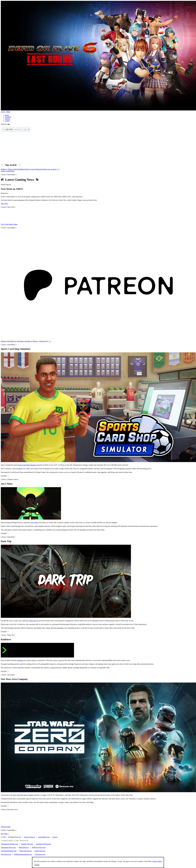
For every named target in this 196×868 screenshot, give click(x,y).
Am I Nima (34, 523)
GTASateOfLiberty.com (9, 851)
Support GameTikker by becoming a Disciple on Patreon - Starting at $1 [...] (26, 341)
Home (7, 115)
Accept (37, 865)
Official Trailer (6, 827)
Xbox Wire (4, 204)
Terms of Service (30, 837)
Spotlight (8, 117)
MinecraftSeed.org (25, 851)
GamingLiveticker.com (43, 844)
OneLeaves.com (40, 854)
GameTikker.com (44, 837)
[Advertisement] (62, 147)
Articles (7, 119)
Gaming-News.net (27, 844)
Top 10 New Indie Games (9, 224)
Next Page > (5, 834)
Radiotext (21, 660)
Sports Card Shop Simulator (27, 465)
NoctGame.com (6, 854)
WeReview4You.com (39, 847)
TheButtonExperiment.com (23, 854)
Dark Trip (33, 621)
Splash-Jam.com (40, 851)
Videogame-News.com (8, 847)
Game (6, 112)
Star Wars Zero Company (25, 795)
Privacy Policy (157, 861)
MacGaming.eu (24, 847)
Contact (7, 121)
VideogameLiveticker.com (9, 844)
